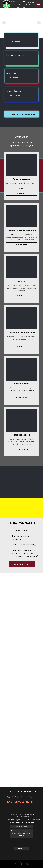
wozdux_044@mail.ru (26, 822)
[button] (15, 42)
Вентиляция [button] (11, 37)
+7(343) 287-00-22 (32, 2)
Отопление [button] (11, 73)
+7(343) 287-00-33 (32, 4)
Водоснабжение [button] (14, 91)
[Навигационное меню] (39, 5)
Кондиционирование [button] (16, 55)
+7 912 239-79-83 (19, 7)
